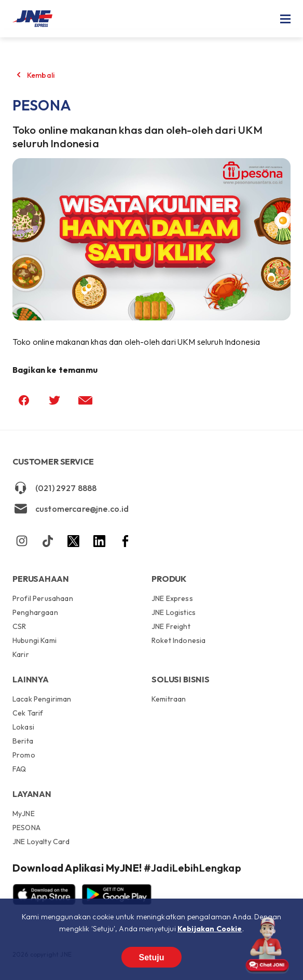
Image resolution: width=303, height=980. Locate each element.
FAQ (19, 769)
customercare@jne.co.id (71, 509)
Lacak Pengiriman (42, 699)
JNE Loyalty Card (41, 841)
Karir (21, 654)
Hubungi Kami (35, 640)
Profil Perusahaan (43, 599)
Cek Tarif (28, 713)
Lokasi (23, 727)
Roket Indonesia (178, 640)
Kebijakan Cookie (210, 929)
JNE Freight (171, 626)
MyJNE (24, 814)
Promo (24, 755)
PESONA (26, 828)
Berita (23, 741)
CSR (19, 626)
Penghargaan (35, 612)
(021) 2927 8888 (54, 488)
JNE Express (172, 599)
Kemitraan (169, 699)
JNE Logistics (174, 612)
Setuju (152, 957)
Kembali (41, 75)
